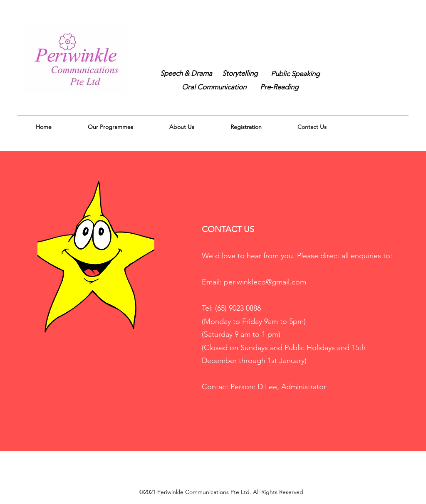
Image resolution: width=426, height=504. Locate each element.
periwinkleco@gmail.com (265, 282)
